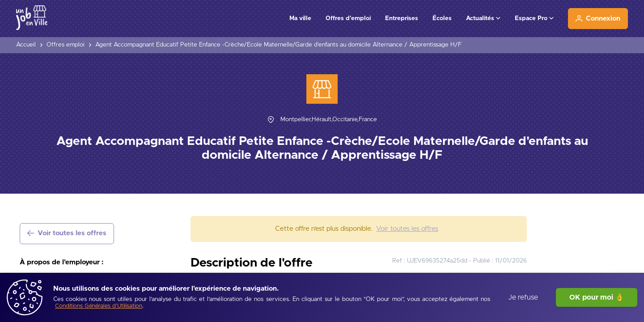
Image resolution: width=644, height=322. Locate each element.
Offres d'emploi (348, 18)
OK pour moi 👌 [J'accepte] (597, 297)
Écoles (442, 18)
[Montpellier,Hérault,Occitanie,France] (329, 120)
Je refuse (523, 297)
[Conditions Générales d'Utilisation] (99, 307)
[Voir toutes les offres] (67, 234)
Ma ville (300, 18)
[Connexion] (598, 19)
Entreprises (402, 18)
